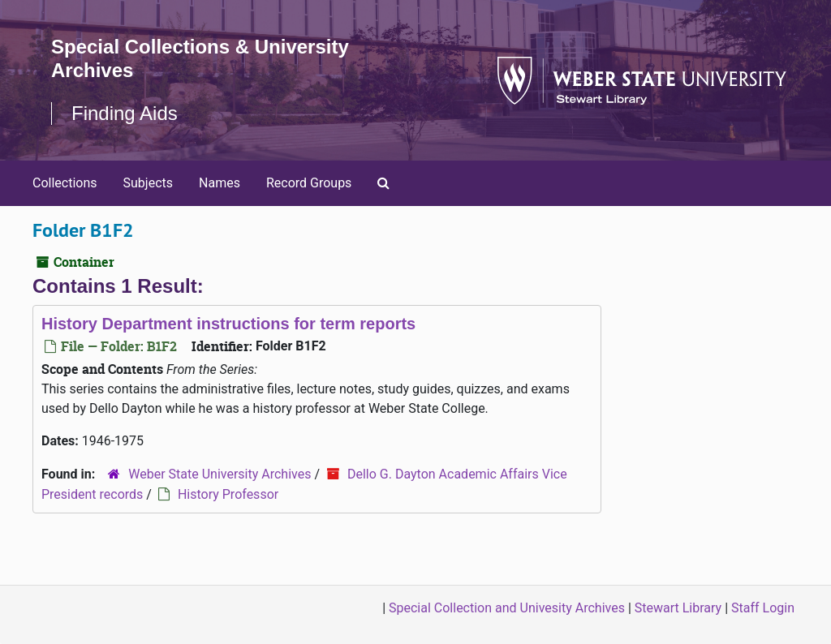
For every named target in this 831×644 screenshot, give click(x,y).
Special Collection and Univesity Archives (507, 608)
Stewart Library (678, 608)
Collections (65, 183)
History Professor (228, 494)
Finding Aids (125, 113)
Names (220, 183)
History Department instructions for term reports (228, 324)
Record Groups (309, 183)
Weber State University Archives (220, 474)
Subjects (148, 183)
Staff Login (763, 608)
